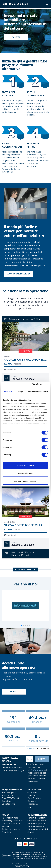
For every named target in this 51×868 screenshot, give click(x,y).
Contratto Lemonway (37, 821)
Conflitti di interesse (11, 824)
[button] (22, 626)
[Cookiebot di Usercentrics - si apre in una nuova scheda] (32, 385)
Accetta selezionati (25, 473)
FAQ (29, 807)
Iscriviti (16, 37)
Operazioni (32, 792)
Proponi (31, 795)
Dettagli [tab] (20, 391)
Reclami (5, 826)
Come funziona (34, 798)
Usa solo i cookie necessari (26, 481)
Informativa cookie (36, 826)
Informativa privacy (36, 824)
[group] (25, 606)
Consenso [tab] (7, 391)
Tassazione (33, 804)
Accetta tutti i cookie (25, 465)
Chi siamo (32, 801)
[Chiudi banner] (47, 385)
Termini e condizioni (36, 818)
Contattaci (6, 801)
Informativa (32, 748)
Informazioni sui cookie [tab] (38, 391)
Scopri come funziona (19, 274)
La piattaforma (9, 804)
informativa (38, 770)
